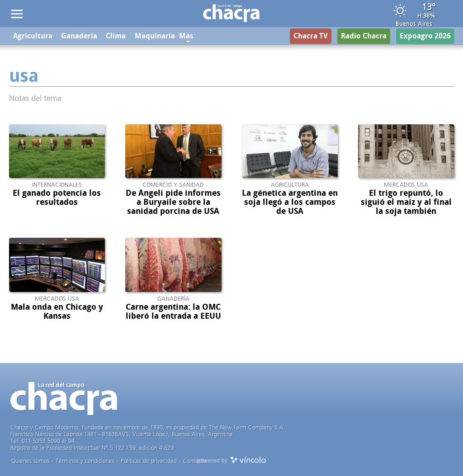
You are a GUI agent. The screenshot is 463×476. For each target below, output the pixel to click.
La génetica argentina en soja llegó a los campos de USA (290, 202)
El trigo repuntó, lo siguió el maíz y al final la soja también (406, 202)
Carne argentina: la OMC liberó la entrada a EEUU (173, 311)
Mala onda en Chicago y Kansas (57, 311)
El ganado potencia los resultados (57, 198)
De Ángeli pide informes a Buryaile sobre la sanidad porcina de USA (173, 202)
